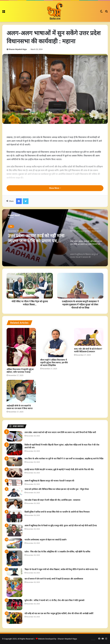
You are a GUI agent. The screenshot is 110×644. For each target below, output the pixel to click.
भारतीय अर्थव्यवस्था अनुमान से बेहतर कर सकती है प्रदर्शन (45, 540)
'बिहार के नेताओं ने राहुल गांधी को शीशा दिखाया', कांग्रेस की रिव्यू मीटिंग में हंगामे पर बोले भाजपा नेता (61, 569)
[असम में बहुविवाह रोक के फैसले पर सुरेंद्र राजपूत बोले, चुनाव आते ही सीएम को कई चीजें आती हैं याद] (14, 530)
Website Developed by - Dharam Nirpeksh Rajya (58, 639)
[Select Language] (99, 640)
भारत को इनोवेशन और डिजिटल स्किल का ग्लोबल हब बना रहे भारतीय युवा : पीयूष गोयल (57, 489)
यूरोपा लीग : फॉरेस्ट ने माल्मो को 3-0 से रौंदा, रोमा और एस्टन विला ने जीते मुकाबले (54, 600)
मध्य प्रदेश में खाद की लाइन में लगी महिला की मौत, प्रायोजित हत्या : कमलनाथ (52, 500)
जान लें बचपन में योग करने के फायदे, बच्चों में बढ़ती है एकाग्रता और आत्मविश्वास (54, 579)
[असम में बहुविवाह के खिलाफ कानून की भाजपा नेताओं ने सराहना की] (14, 483)
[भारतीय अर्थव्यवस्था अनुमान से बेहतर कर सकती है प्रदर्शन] (14, 543)
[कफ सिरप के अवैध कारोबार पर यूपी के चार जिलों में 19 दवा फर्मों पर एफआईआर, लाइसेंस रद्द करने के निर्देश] (14, 462)
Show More (55, 188)
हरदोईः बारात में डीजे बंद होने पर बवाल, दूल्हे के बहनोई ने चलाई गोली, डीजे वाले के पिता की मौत (59, 469)
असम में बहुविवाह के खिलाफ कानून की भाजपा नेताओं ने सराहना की (49, 481)
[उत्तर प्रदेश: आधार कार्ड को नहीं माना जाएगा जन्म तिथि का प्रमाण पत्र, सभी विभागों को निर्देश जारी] (14, 436)
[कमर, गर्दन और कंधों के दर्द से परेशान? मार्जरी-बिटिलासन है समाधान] (89, 337)
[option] (55, 238)
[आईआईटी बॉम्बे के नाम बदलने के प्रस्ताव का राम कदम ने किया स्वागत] (21, 391)
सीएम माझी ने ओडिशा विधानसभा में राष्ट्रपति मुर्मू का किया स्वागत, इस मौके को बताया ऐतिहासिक (54, 363)
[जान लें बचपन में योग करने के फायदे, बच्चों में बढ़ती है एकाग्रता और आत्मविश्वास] (14, 587)
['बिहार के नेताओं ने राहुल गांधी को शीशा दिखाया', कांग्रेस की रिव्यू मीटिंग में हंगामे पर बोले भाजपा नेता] (14, 572)
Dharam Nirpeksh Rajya (18, 49)
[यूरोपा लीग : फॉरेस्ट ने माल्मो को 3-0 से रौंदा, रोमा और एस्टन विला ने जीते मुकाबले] (14, 605)
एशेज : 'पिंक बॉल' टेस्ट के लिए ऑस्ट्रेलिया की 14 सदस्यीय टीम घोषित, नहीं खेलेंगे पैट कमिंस (57, 552)
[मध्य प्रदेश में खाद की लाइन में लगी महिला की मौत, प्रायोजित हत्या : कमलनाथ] (14, 504)
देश (11, 226)
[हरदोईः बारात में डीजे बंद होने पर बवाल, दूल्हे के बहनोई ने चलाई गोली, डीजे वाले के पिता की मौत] (14, 473)
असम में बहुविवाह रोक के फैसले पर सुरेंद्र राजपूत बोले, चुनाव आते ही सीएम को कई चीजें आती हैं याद (61, 526)
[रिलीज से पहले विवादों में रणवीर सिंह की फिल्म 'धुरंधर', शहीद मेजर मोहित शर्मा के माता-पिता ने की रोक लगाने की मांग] (14, 449)
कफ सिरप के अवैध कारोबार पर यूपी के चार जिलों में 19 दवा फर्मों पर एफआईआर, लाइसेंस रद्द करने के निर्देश (64, 459)
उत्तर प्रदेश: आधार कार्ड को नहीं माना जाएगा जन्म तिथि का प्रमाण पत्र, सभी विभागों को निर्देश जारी (36, 238)
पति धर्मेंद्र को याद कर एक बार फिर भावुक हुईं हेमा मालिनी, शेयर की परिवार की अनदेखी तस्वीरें (59, 613)
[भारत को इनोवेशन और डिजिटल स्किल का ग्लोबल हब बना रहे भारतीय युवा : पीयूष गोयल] (14, 492)
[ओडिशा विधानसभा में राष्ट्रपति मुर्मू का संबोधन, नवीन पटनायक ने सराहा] (21, 347)
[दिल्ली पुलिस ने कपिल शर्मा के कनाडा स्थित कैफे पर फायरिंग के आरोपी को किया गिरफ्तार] (14, 516)
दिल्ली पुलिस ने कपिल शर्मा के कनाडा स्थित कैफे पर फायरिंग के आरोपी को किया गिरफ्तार (57, 512)
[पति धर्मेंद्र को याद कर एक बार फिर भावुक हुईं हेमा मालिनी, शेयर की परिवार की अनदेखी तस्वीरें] (14, 618)
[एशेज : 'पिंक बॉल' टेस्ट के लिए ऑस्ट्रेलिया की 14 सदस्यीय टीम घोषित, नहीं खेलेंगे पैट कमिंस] (14, 558)
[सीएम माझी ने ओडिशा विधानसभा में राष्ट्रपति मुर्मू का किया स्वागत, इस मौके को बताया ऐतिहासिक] (55, 343)
